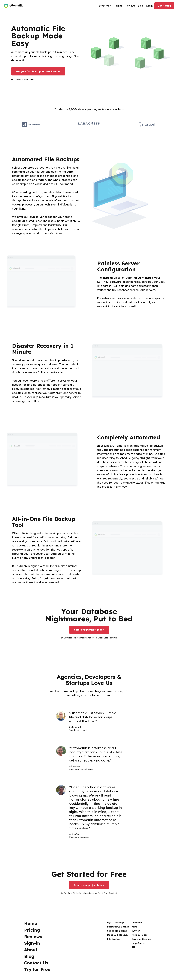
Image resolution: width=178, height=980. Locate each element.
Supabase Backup (117, 931)
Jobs (134, 927)
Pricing (119, 6)
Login (149, 6)
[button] (105, 6)
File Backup (114, 939)
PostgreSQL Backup (118, 927)
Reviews (130, 6)
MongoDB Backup (118, 935)
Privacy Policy (140, 935)
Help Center (138, 943)
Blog (141, 6)
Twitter (136, 931)
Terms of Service (141, 939)
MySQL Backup (116, 923)
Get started (164, 6)
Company (137, 923)
